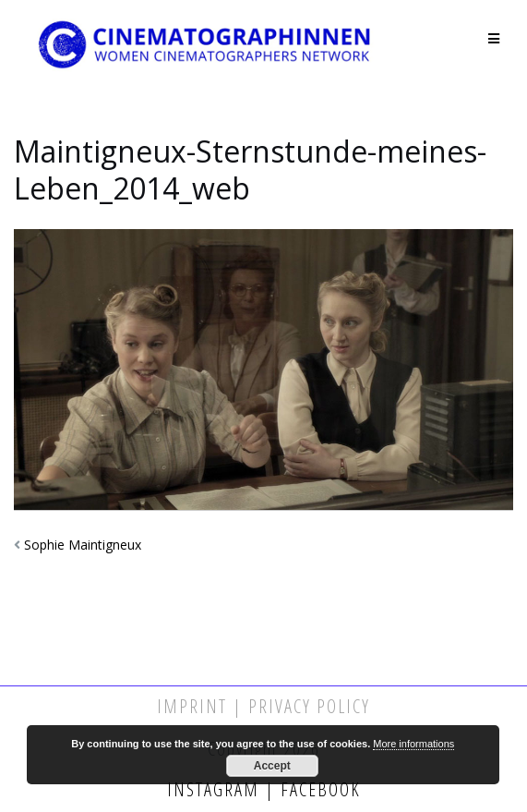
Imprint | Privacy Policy (263, 706)
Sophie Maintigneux (83, 545)
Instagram (216, 789)
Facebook (318, 789)
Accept (272, 766)
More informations (413, 744)
